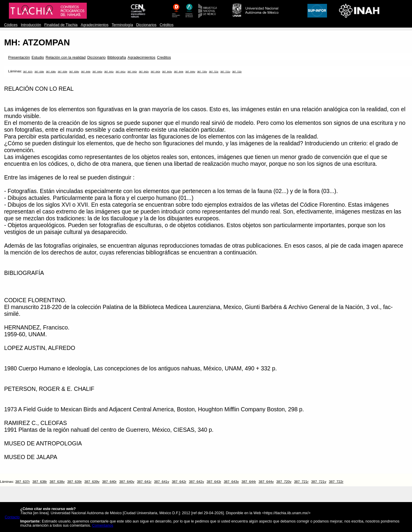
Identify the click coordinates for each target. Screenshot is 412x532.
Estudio (38, 58)
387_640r (86, 72)
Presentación (19, 58)
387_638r (39, 72)
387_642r (132, 72)
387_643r (155, 72)
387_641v (120, 72)
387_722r (237, 72)
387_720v (202, 72)
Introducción (31, 25)
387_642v (144, 72)
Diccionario (97, 58)
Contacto (12, 517)
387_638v (51, 72)
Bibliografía (117, 58)
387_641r (109, 72)
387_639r (62, 72)
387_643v (167, 72)
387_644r (179, 72)
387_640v (97, 72)
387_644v (190, 72)
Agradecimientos (95, 25)
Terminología (122, 25)
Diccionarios (146, 25)
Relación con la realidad (66, 58)
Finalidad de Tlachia (61, 25)
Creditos (164, 58)
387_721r (214, 72)
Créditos (167, 25)
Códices (11, 25)
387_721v (225, 72)
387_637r (28, 72)
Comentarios (103, 525)
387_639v (74, 72)
